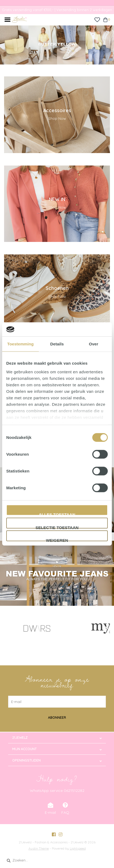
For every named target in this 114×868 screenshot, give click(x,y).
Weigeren (57, 540)
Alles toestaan (57, 514)
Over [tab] (94, 344)
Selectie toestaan (57, 527)
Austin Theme (39, 848)
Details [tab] (57, 344)
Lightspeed (78, 848)
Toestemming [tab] (21, 344)
